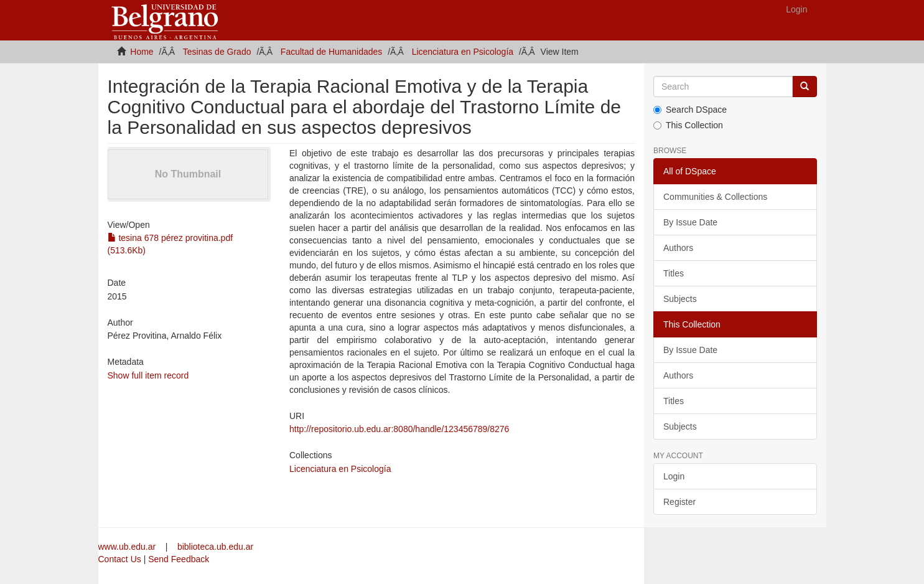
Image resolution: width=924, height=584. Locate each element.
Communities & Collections (715, 197)
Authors (678, 248)
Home (142, 52)
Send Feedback (179, 559)
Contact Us (120, 559)
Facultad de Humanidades (331, 52)
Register (679, 502)
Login (674, 476)
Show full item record (148, 375)
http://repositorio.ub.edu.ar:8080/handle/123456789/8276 (399, 429)
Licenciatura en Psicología (463, 52)
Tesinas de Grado (217, 52)
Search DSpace (690, 110)
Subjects (680, 299)
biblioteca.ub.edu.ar (215, 547)
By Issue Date (690, 222)
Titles (674, 273)
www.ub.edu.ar (128, 547)
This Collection (688, 125)
